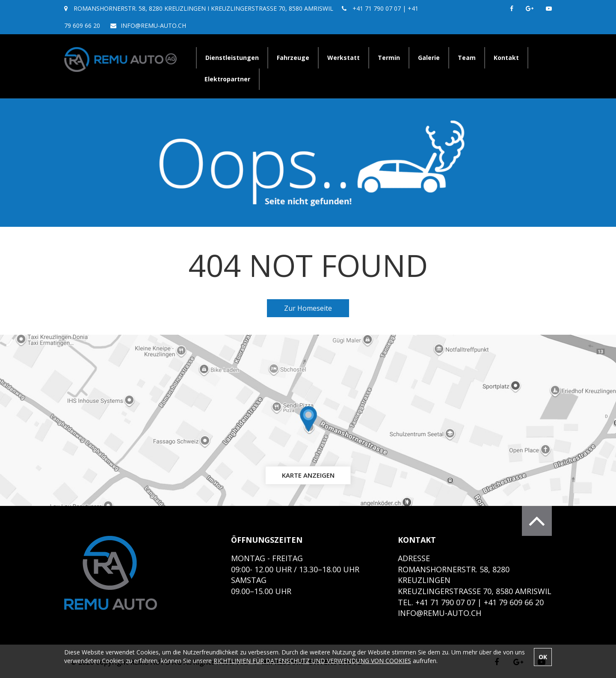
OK (543, 657)
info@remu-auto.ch (153, 25)
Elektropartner (227, 79)
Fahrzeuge (293, 58)
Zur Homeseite (308, 308)
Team (467, 58)
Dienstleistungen (232, 58)
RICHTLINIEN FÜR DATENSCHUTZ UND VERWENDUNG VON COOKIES (312, 661)
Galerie (429, 58)
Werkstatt (344, 58)
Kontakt (506, 58)
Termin (389, 58)
